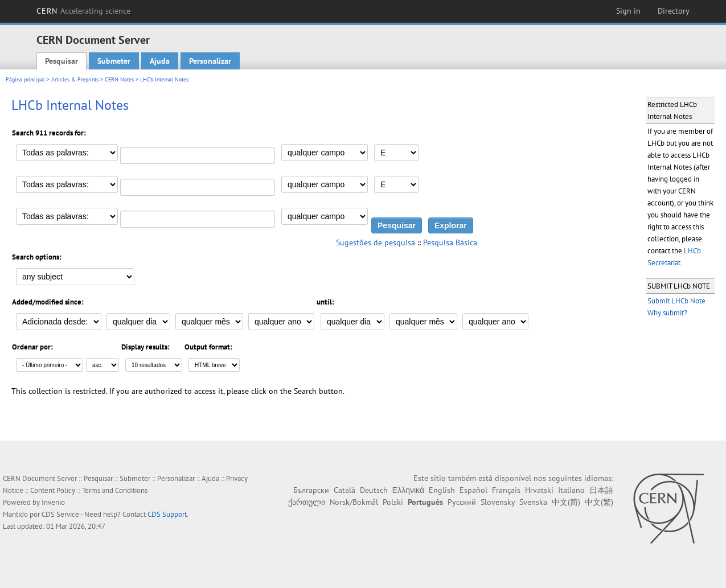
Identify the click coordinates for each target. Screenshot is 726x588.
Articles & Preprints (75, 79)
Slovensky (498, 502)
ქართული (307, 502)
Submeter (114, 61)
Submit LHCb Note (676, 301)
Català (344, 490)
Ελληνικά (408, 490)
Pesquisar (61, 61)
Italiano (571, 490)
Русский (462, 502)
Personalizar (210, 61)
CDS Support (167, 514)
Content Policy (53, 490)
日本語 (601, 490)
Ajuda (160, 61)
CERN (84, 11)
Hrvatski (539, 490)
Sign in (628, 11)
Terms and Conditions (115, 490)
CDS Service (60, 514)
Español (473, 490)
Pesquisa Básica (450, 242)
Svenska (533, 502)
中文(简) (566, 502)
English (442, 490)
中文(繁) (599, 502)
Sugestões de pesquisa (376, 242)
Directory (674, 11)
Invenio (53, 502)
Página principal (25, 79)
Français (506, 490)
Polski (393, 502)
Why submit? (667, 313)
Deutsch (374, 490)
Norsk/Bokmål (354, 502)
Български (311, 490)
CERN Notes (119, 79)
